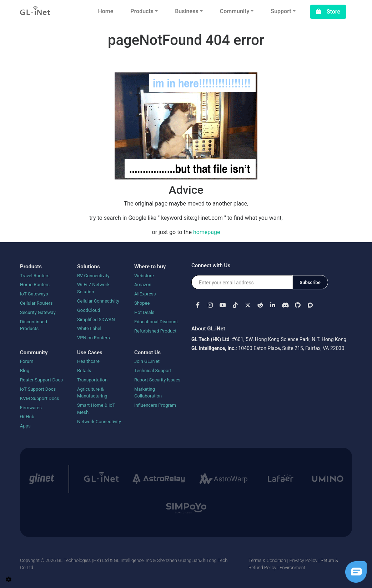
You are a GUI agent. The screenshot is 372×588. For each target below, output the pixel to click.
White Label (89, 328)
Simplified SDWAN (96, 320)
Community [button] (235, 11)
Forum (27, 361)
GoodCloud (89, 310)
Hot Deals (144, 312)
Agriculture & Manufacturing (92, 393)
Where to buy (150, 267)
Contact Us (147, 353)
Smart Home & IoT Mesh (96, 409)
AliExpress (145, 294)
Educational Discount (156, 322)
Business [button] (187, 11)
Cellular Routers (36, 303)
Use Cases (90, 353)
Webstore (144, 276)
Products (31, 267)
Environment (292, 567)
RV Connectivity (93, 276)
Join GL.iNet (147, 361)
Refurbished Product (155, 331)
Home (105, 11)
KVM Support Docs (40, 398)
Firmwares (31, 408)
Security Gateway (38, 312)
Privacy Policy (303, 560)
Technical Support (153, 371)
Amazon (143, 285)
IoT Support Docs (38, 389)
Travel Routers (35, 276)
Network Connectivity (99, 422)
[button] (198, 305)
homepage (207, 232)
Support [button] (281, 11)
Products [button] (142, 11)
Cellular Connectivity (98, 301)
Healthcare (88, 361)
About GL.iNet (208, 329)
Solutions (89, 267)
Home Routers (35, 285)
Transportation (92, 380)
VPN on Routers (94, 338)
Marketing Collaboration (148, 393)
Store (328, 12)
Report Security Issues (157, 380)
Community (34, 353)
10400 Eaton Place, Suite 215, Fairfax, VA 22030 (291, 348)
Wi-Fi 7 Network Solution (93, 288)
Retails (84, 371)
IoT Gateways (34, 294)
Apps (25, 426)
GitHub (27, 417)
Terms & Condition (267, 560)
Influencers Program (155, 405)
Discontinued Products (34, 325)
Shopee (142, 303)
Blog (25, 371)
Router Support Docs (41, 380)
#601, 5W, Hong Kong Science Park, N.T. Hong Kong (289, 339)
